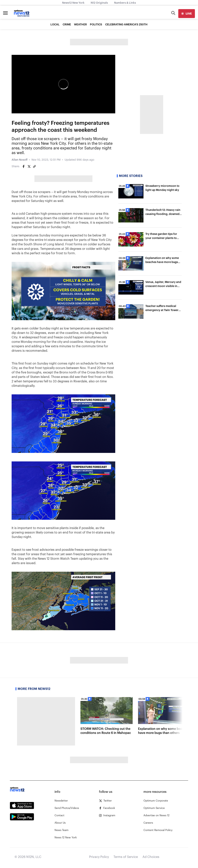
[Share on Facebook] (24, 166)
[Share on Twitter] (29, 166)
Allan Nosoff (20, 160)
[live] (187, 14)
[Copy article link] (34, 166)
